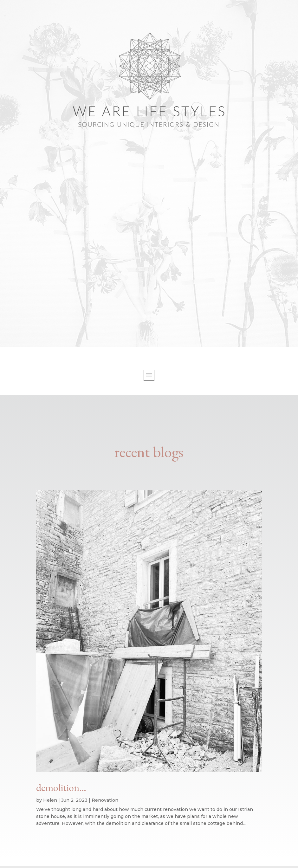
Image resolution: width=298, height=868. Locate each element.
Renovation (105, 800)
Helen (50, 800)
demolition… (61, 787)
